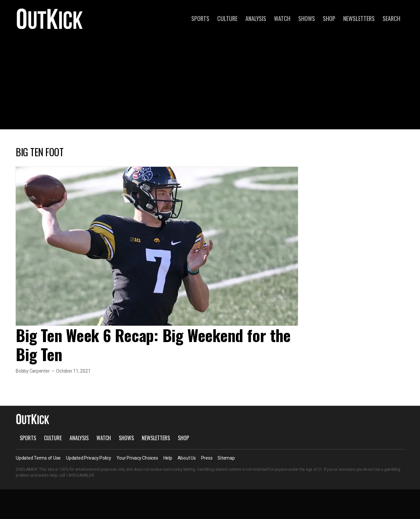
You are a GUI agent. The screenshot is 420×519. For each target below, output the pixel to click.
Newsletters (359, 18)
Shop (329, 18)
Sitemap (226, 458)
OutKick (50, 18)
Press (207, 458)
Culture (227, 18)
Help (168, 458)
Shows (307, 18)
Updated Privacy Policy (89, 458)
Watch (282, 18)
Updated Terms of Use (38, 458)
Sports (200, 18)
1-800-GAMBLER (80, 475)
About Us (187, 458)
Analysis (256, 18)
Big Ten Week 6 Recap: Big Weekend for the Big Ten (153, 345)
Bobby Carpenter (33, 371)
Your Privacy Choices (137, 458)
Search (391, 18)
